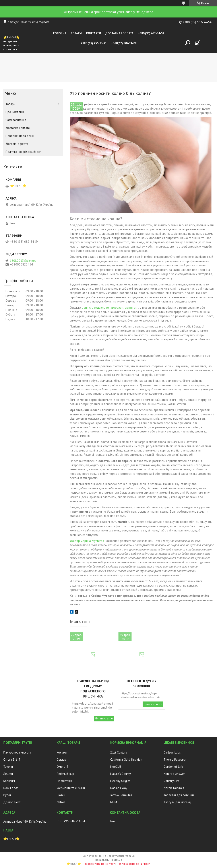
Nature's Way (119, 788)
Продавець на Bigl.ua (108, 860)
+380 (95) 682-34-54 (151, 33)
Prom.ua (130, 856)
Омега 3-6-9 (12, 759)
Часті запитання (16, 120)
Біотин (61, 795)
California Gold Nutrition (126, 759)
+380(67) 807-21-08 (124, 43)
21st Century (119, 752)
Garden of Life (173, 767)
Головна (60, 33)
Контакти (94, 33)
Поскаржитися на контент (99, 864)
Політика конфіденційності (23, 152)
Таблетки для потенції (179, 795)
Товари (76, 33)
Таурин (8, 767)
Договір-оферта (17, 144)
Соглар (61, 759)
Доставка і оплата (119, 33)
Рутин (7, 795)
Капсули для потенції (178, 802)
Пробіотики (64, 781)
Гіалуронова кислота (17, 752)
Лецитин (9, 774)
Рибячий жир (65, 774)
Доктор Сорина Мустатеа (87, 541)
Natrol (61, 802)
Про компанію (15, 112)
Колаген (62, 752)
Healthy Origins (120, 781)
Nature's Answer (174, 774)
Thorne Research (175, 759)
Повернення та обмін (20, 136)
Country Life (172, 781)
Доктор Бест (12, 802)
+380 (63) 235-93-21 (94, 43)
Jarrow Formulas (121, 795)
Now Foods (11, 788)
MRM (114, 802)
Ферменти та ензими (71, 788)
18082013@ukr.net (23, 261)
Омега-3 (62, 767)
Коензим (9, 781)
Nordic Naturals (174, 788)
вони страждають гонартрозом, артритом (110, 308)
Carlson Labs (172, 752)
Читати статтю (104, 718)
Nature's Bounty (121, 774)
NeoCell (116, 767)
